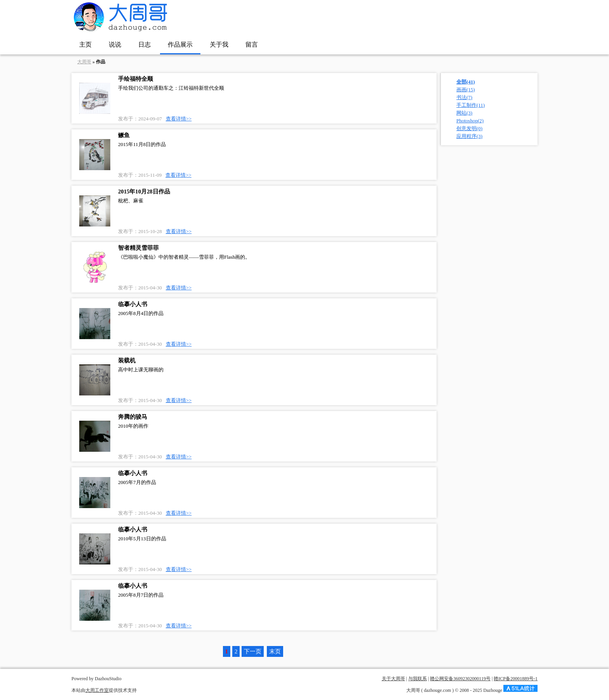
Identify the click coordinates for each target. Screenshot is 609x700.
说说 (115, 44)
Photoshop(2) (470, 121)
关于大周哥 (393, 679)
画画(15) (466, 90)
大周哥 (84, 62)
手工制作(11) (471, 105)
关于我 (219, 44)
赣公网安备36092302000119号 (460, 679)
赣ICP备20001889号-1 (516, 679)
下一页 (253, 651)
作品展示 (180, 44)
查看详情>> (179, 119)
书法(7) (464, 97)
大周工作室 (97, 690)
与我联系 (418, 679)
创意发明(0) (469, 128)
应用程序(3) (469, 136)
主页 (85, 44)
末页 (275, 651)
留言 (252, 44)
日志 (144, 44)
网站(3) (464, 113)
